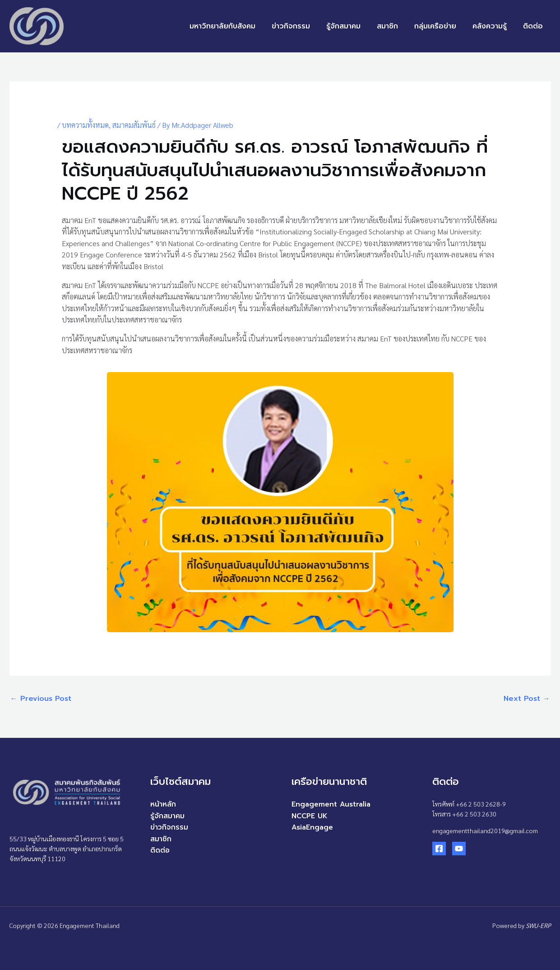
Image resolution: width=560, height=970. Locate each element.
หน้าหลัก (163, 804)
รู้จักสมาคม (352, 26)
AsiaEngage (313, 827)
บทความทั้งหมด (85, 125)
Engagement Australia (332, 804)
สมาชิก (394, 26)
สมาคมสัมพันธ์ (134, 125)
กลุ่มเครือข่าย (440, 26)
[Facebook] (439, 849)
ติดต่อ (534, 26)
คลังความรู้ (492, 26)
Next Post (527, 699)
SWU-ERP (538, 925)
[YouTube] (459, 849)
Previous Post (41, 699)
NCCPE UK (310, 816)
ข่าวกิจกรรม (301, 26)
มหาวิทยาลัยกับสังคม (234, 26)
